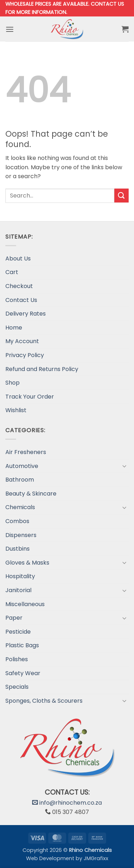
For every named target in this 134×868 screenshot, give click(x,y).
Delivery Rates (26, 314)
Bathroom (20, 480)
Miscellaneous (25, 604)
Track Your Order (30, 397)
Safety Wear (23, 673)
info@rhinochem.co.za (67, 803)
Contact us (107, 4)
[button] (10, 29)
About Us (18, 259)
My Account (22, 341)
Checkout (19, 286)
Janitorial (18, 590)
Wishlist (16, 410)
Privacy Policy (25, 355)
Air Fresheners (26, 452)
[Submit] (121, 196)
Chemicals (20, 507)
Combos (17, 521)
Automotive (22, 466)
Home (14, 328)
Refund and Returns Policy (42, 369)
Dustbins (18, 549)
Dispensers (21, 535)
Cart (12, 272)
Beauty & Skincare (31, 494)
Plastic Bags (22, 645)
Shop (13, 383)
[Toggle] (124, 466)
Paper (14, 618)
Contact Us (21, 300)
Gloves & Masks (27, 563)
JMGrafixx (96, 858)
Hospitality (20, 576)
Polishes (17, 659)
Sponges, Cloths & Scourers (44, 701)
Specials (17, 687)
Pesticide (18, 632)
